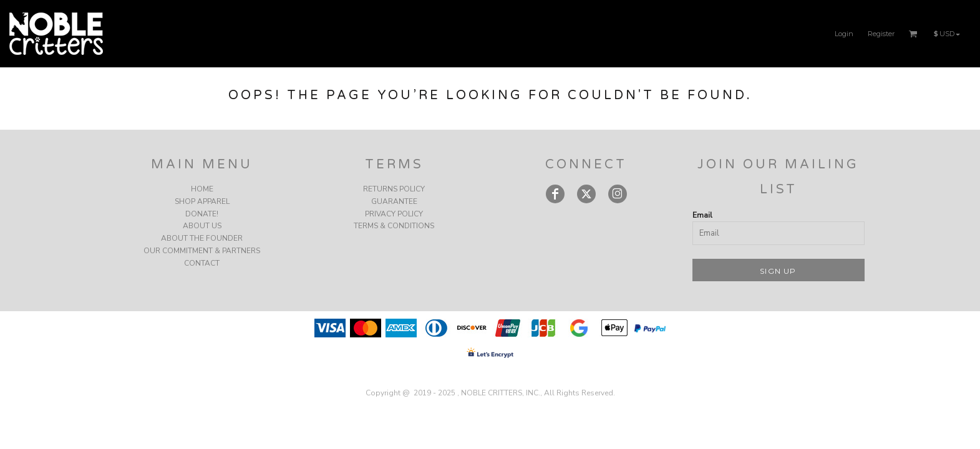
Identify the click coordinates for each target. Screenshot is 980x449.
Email (702, 215)
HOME (202, 189)
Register (881, 34)
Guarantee (394, 201)
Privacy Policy (394, 214)
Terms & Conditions (394, 226)
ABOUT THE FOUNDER (202, 238)
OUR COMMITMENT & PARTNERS (202, 251)
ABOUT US (202, 226)
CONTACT (202, 263)
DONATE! (202, 214)
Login (844, 34)
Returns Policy (394, 189)
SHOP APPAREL (202, 201)
